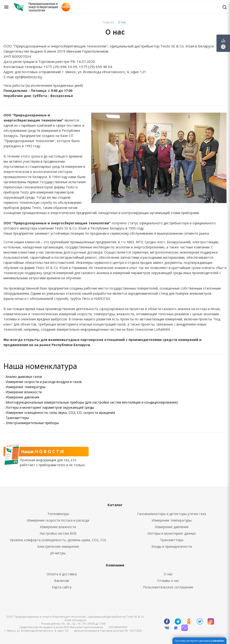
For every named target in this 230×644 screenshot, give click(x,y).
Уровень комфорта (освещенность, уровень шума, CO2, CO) (58, 540)
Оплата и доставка (62, 574)
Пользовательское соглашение (168, 587)
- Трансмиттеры (16, 418)
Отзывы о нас (168, 581)
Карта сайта (62, 587)
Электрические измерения (58, 546)
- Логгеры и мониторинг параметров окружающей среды (49, 407)
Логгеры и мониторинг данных (172, 533)
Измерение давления (172, 527)
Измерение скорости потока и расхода (58, 520)
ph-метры (58, 553)
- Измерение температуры (24, 387)
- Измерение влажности (23, 392)
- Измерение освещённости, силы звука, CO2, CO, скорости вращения (59, 413)
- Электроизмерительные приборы (31, 423)
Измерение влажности (58, 527)
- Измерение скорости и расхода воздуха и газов (43, 382)
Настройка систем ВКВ (58, 533)
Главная (108, 22)
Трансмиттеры (172, 540)
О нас (168, 574)
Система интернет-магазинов (199, 641)
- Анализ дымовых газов (23, 377)
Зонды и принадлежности (172, 546)
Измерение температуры (172, 520)
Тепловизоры (58, 514)
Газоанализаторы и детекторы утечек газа (172, 514)
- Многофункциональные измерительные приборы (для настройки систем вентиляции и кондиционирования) (91, 402)
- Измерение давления (21, 397)
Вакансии (62, 581)
